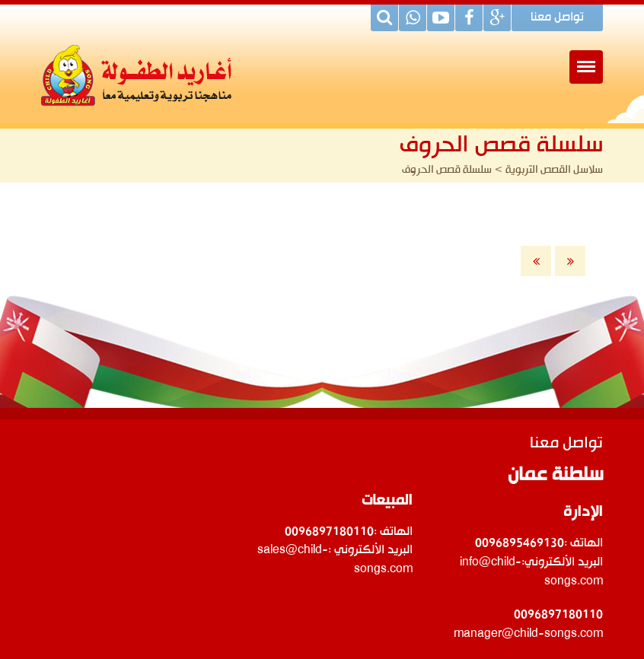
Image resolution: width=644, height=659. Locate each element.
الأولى (536, 261)
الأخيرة (570, 261)
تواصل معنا (557, 18)
